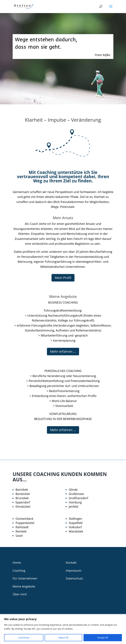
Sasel (19, 536)
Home (17, 563)
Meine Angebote (24, 586)
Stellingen (75, 519)
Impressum (74, 571)
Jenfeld (73, 507)
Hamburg (75, 502)
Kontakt (71, 563)
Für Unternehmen (25, 578)
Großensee (76, 494)
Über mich (20, 594)
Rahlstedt (22, 527)
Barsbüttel (23, 494)
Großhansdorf (78, 498)
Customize (24, 638)
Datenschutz (74, 578)
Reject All (63, 638)
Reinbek (21, 531)
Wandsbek (76, 531)
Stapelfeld (76, 523)
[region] (63, 629)
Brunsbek (22, 498)
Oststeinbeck (25, 519)
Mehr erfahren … (63, 351)
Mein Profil (63, 278)
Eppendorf (23, 502)
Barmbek (22, 490)
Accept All (103, 638)
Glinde (73, 490)
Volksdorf (75, 527)
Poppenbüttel (25, 523)
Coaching (19, 571)
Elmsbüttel (23, 507)
